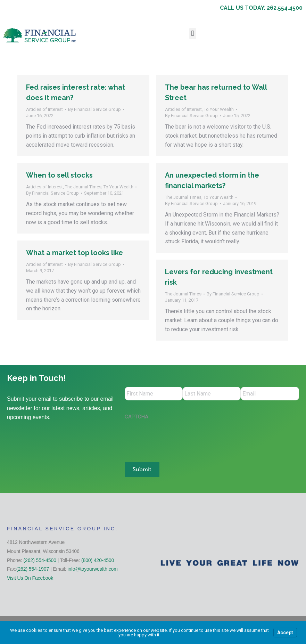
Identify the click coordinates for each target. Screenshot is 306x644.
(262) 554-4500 (40, 560)
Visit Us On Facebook (30, 578)
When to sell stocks (59, 175)
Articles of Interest (44, 109)
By (94, 109)
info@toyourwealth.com (92, 569)
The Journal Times (83, 187)
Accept (285, 633)
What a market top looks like (75, 253)
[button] (193, 34)
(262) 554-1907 (33, 569)
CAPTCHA (137, 417)
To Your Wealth (219, 109)
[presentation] (177, 438)
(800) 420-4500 (98, 560)
